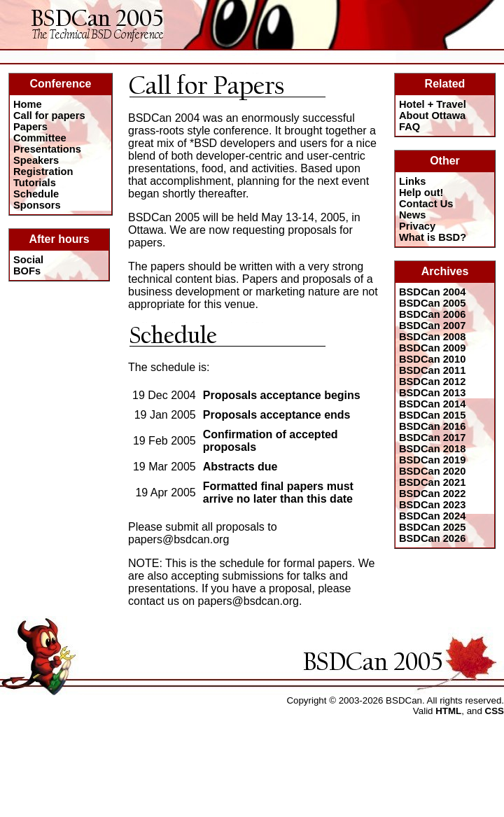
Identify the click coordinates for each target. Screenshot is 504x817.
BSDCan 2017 (432, 438)
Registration (43, 172)
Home (28, 104)
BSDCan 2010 (432, 359)
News (412, 215)
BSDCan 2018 (432, 449)
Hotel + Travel (433, 104)
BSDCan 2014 (432, 404)
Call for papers (49, 116)
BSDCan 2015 (432, 415)
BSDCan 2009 (432, 348)
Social (28, 260)
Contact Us (426, 204)
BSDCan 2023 (432, 505)
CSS (495, 711)
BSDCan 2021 (432, 482)
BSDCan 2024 (432, 516)
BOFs (27, 271)
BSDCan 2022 (432, 494)
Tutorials (35, 183)
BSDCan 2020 (432, 471)
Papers (30, 127)
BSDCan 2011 (432, 370)
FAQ (409, 127)
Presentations (47, 149)
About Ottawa (432, 116)
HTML (448, 711)
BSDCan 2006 (432, 314)
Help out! (421, 193)
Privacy (417, 226)
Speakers (36, 160)
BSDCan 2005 (432, 303)
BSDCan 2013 (432, 393)
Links (412, 181)
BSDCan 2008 (432, 337)
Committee (40, 138)
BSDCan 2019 (432, 460)
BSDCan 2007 (432, 326)
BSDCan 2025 (432, 527)
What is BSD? (433, 237)
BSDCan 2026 (432, 538)
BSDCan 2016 (432, 426)
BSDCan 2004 (432, 292)
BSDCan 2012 (432, 382)
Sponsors (37, 205)
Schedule (36, 194)
